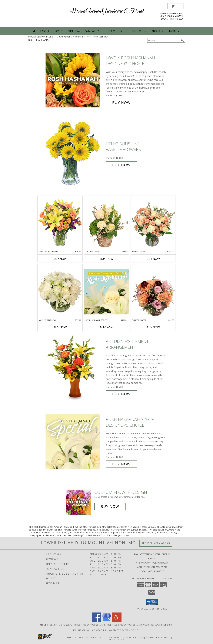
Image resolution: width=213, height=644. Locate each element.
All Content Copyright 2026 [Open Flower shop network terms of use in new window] (77, 637)
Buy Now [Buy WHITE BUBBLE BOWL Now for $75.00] (60, 327)
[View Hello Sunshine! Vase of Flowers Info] (75, 154)
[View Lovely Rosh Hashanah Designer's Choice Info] (75, 80)
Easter (45, 31)
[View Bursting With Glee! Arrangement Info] (60, 223)
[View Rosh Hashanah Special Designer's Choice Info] (75, 442)
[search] (182, 40)
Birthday (74, 31)
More (175, 31)
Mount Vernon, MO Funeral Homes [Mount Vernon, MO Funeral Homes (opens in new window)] (60, 625)
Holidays (139, 31)
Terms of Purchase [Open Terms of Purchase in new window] (158, 637)
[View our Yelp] (117, 621)
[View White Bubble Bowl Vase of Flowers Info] (60, 292)
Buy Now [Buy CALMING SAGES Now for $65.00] (107, 259)
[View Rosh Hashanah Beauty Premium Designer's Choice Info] (107, 292)
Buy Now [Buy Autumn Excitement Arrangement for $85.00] (121, 394)
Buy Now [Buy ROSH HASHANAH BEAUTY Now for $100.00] (107, 327)
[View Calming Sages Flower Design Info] (107, 223)
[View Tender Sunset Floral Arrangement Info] (153, 292)
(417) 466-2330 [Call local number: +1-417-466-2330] (176, 19)
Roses (59, 31)
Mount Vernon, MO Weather (90, 630)
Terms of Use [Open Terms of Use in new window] (116, 639)
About (158, 31)
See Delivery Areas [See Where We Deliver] (156, 543)
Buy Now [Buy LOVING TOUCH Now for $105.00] (153, 259)
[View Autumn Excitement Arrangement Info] (75, 368)
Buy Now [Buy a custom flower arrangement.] (110, 506)
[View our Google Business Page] (107, 621)
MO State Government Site (124, 630)
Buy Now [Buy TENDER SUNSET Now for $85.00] (153, 327)
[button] (175, 6)
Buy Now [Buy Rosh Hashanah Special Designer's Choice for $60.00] (121, 464)
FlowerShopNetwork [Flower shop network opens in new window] (109, 637)
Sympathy (94, 31)
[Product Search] (163, 40)
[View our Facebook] (96, 621)
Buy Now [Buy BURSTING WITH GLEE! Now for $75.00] (60, 259)
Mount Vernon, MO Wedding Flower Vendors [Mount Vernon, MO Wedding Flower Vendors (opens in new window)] (146, 625)
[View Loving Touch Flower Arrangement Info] (153, 223)
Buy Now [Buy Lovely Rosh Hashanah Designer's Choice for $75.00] (121, 103)
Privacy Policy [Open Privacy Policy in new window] (134, 637)
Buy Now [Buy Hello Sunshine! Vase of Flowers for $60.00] (121, 165)
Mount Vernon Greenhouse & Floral (106, 11)
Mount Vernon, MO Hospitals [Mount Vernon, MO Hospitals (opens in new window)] (100, 625)
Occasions (117, 31)
